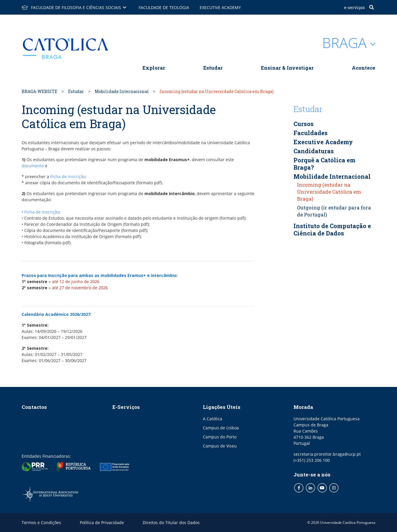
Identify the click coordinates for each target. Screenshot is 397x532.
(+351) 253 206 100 (312, 460)
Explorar (154, 68)
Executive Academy (220, 7)
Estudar (213, 68)
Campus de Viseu (220, 446)
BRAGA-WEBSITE (39, 91)
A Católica (213, 419)
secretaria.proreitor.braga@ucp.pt (327, 454)
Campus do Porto (220, 437)
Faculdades (311, 133)
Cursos (304, 124)
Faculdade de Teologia (164, 7)
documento (33, 166)
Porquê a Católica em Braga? (324, 164)
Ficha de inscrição (42, 212)
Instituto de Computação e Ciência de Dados (332, 229)
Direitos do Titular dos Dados (171, 522)
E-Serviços (354, 7)
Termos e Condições (41, 522)
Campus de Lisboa (221, 428)
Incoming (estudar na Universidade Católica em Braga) (329, 192)
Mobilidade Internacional (122, 91)
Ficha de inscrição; (68, 177)
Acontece (364, 68)
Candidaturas (314, 151)
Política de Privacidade (102, 522)
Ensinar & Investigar (287, 68)
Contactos (34, 407)
